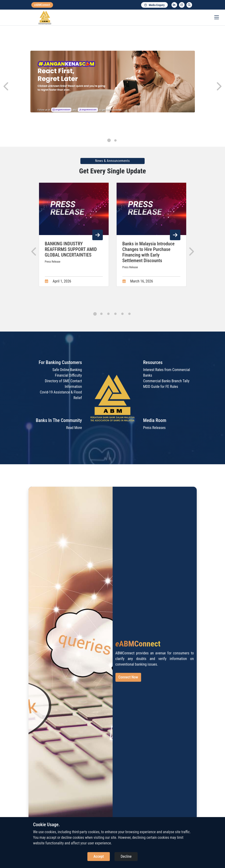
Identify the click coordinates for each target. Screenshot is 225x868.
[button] (109, 140)
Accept (99, 856)
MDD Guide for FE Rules (161, 387)
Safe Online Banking (67, 370)
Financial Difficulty (68, 375)
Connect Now (128, 681)
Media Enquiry (154, 5)
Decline (126, 856)
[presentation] (6, 86)
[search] (189, 5)
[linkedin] (174, 5)
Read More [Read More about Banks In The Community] (74, 428)
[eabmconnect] (42, 5)
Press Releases (154, 428)
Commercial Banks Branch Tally (166, 381)
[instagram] (182, 5)
